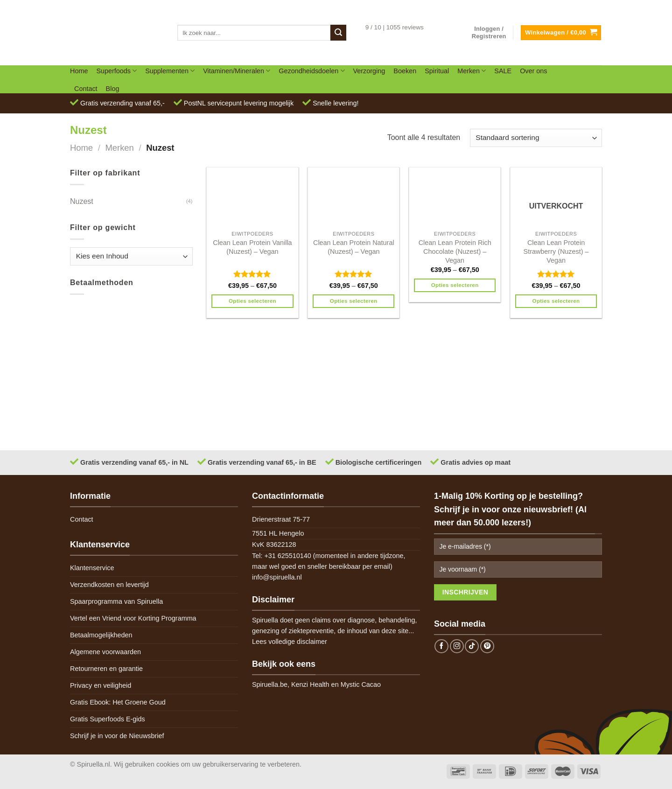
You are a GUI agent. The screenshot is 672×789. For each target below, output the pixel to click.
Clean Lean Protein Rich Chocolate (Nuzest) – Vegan (455, 251)
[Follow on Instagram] (457, 646)
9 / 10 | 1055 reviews (395, 27)
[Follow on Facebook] (441, 646)
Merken (472, 71)
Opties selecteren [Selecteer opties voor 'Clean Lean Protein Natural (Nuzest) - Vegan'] (354, 301)
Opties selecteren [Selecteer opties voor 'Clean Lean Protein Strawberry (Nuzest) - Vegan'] (556, 301)
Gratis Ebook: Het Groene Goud (118, 702)
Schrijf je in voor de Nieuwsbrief (117, 736)
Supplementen (170, 71)
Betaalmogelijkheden (101, 635)
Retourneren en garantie (106, 669)
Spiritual (437, 71)
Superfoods (116, 71)
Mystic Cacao (361, 684)
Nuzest (82, 201)
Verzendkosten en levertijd (109, 585)
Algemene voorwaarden (105, 652)
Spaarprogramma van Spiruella (116, 601)
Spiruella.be (270, 684)
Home (79, 71)
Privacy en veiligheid (101, 685)
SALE (503, 71)
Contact (86, 89)
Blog (113, 89)
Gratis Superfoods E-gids (108, 719)
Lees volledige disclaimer (290, 642)
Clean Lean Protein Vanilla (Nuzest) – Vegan (252, 247)
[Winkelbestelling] (536, 138)
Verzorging (369, 71)
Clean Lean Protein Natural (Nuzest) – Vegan (354, 247)
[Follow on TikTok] (472, 646)
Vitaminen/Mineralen (237, 71)
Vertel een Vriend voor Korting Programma (133, 618)
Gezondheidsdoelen (311, 71)
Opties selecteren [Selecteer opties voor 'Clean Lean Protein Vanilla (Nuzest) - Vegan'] (252, 301)
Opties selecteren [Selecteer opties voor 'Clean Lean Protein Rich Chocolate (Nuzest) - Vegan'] (455, 285)
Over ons (533, 71)
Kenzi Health (310, 684)
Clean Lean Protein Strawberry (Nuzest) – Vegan (556, 251)
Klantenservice (92, 568)
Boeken (405, 71)
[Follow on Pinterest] (487, 646)
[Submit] (338, 33)
